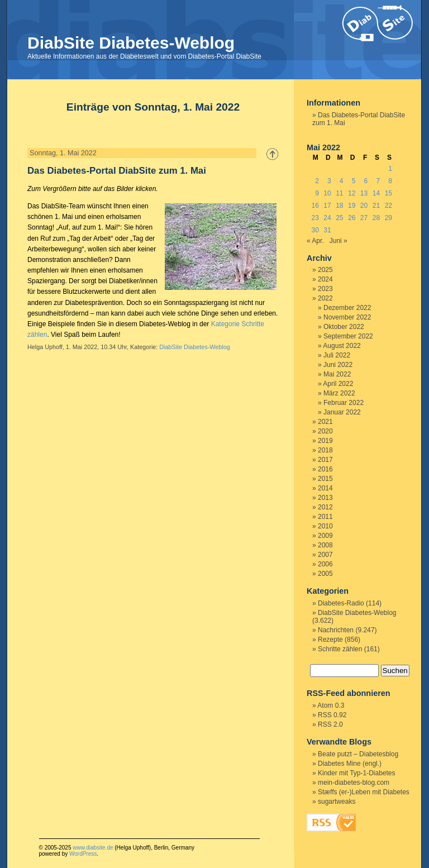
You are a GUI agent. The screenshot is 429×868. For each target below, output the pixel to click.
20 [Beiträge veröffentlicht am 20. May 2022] (364, 206)
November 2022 (347, 317)
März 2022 (339, 393)
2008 (325, 545)
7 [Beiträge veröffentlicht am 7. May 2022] (378, 181)
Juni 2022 (338, 365)
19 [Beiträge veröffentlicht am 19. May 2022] (352, 206)
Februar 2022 (344, 403)
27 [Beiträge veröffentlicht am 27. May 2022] (364, 218)
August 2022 (342, 346)
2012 (325, 507)
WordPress (83, 854)
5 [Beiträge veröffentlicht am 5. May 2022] (354, 181)
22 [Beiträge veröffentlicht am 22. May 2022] (389, 206)
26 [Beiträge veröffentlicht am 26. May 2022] (352, 218)
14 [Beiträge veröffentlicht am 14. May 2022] (376, 193)
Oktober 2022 (344, 327)
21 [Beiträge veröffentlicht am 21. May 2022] (376, 206)
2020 (325, 431)
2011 (325, 517)
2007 (325, 555)
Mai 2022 (337, 374)
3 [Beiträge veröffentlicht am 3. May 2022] (329, 181)
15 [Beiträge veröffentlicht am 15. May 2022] (389, 193)
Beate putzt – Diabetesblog (358, 754)
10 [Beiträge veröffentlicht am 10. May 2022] (327, 193)
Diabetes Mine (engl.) (350, 764)
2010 (325, 526)
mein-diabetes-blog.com (354, 783)
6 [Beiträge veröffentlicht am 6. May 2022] (366, 181)
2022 (325, 298)
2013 (325, 498)
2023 (325, 289)
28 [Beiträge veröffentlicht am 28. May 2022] (376, 218)
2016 (325, 469)
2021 (325, 422)
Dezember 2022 (347, 308)
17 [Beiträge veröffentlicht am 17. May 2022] (327, 206)
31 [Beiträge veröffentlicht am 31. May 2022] (327, 230)
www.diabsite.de (93, 848)
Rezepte (330, 640)
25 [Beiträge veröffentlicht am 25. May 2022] (339, 218)
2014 (325, 488)
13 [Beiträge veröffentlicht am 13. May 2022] (364, 193)
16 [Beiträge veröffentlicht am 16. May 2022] (315, 206)
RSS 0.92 (332, 715)
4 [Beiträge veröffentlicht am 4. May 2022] (342, 181)
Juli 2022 (337, 355)
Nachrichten (336, 630)
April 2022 (338, 384)
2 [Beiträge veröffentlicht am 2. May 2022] (317, 181)
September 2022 (348, 336)
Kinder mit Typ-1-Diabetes (357, 773)
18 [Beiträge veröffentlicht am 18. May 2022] (339, 206)
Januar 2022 (342, 412)
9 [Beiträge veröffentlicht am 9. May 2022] (317, 193)
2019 (325, 441)
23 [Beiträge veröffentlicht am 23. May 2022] (315, 218)
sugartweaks (337, 802)
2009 (325, 536)
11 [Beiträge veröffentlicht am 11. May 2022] (339, 193)
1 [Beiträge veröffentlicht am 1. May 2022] (390, 169)
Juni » (339, 241)
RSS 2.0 (330, 724)
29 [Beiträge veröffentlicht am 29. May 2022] (389, 218)
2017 (325, 460)
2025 (325, 270)
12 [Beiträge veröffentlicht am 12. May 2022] (352, 193)
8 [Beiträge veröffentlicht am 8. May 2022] (390, 181)
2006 (325, 564)
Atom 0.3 (331, 705)
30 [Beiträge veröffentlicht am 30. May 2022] (315, 230)
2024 (325, 279)
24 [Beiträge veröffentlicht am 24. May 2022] (327, 218)
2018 (325, 450)
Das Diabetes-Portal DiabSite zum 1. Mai (117, 171)
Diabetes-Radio (341, 603)
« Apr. (315, 241)
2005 (325, 574)
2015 (325, 479)
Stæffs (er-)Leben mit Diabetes (364, 792)
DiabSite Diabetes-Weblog (131, 43)
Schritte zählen (340, 649)
